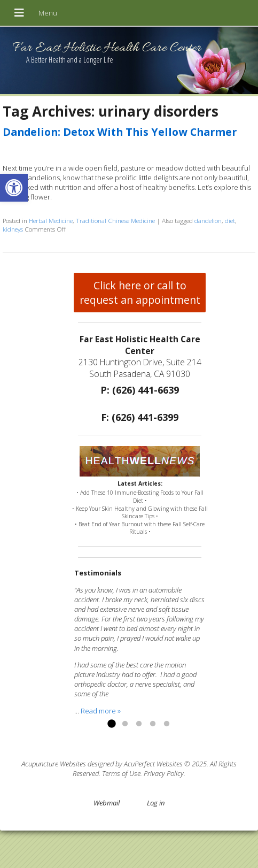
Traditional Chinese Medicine (115, 220)
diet (230, 220)
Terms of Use (121, 773)
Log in (156, 803)
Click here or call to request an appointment (140, 293)
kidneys (13, 229)
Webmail (107, 803)
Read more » (101, 711)
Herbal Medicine (51, 220)
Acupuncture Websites (54, 764)
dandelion (208, 220)
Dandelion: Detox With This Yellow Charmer (120, 132)
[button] (14, 188)
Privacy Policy (164, 773)
